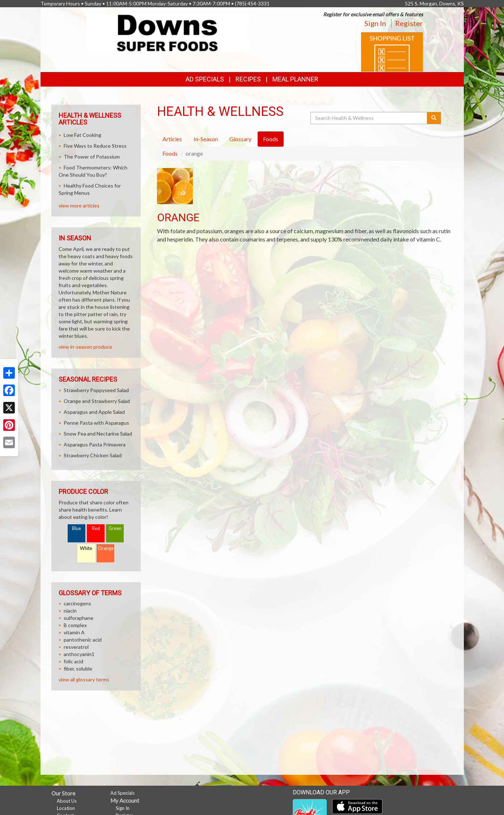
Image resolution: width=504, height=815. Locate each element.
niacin (70, 611)
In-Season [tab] (206, 139)
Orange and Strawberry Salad (97, 401)
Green (115, 528)
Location (66, 808)
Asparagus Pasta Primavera (95, 444)
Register (409, 23)
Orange (106, 548)
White (86, 548)
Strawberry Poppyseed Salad (96, 390)
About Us (67, 801)
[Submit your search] (434, 118)
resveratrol (76, 647)
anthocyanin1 (79, 654)
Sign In (375, 23)
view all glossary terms (84, 679)
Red (96, 528)
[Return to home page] (167, 32)
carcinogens (77, 603)
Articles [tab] (172, 139)
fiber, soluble (78, 669)
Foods (170, 153)
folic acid (73, 661)
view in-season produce (85, 347)
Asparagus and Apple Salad (94, 412)
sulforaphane (79, 618)
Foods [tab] (271, 139)
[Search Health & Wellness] (369, 118)
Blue (77, 528)
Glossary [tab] (240, 139)
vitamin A (74, 632)
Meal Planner (295, 79)
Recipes (248, 79)
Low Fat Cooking (82, 135)
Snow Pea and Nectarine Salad (98, 434)
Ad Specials (205, 79)
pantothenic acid (83, 640)
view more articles (79, 205)
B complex (75, 625)
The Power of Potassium (92, 157)
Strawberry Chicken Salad (93, 455)
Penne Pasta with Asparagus (96, 423)
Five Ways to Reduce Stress (95, 146)
